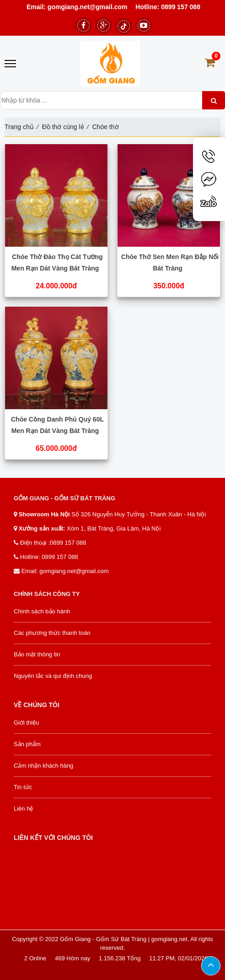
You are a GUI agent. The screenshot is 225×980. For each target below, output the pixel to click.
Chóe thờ (105, 127)
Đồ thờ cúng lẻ (63, 127)
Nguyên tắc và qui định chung (53, 676)
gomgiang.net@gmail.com (87, 7)
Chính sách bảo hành (42, 611)
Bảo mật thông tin (37, 654)
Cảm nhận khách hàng (43, 766)
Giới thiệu (26, 723)
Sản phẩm (27, 744)
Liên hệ (23, 809)
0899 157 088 (181, 7)
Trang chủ (19, 127)
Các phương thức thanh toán (52, 633)
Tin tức (23, 787)
